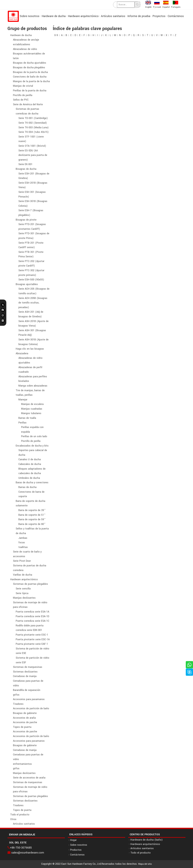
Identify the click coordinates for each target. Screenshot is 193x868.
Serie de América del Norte (28, 104)
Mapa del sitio (145, 864)
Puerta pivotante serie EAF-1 (32, 644)
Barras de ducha (27, 487)
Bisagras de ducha (26, 169)
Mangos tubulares (31, 413)
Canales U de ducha (30, 459)
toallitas (23, 547)
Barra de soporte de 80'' (32, 524)
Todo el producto (20, 815)
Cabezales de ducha (30, 464)
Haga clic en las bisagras (30, 349)
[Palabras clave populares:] (137, 4)
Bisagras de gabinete (25, 713)
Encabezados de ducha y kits (32, 446)
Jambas (23, 538)
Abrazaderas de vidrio (25, 49)
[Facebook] (3, 310)
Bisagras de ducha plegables (29, 67)
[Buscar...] (126, 5)
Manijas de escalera (32, 404)
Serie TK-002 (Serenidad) (33, 123)
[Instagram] (3, 315)
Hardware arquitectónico (24, 579)
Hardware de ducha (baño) (146, 840)
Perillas (22, 423)
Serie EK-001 (25, 164)
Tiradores (18, 704)
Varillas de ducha (23, 575)
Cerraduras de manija (25, 676)
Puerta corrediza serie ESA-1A (32, 612)
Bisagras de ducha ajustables (30, 63)
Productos (76, 850)
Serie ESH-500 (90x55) (31, 280)
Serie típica (22, 593)
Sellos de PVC (21, 100)
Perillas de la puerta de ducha (30, 91)
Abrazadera (22, 353)
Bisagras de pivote (26, 220)
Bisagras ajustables (27, 284)
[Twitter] (3, 305)
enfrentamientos (22, 764)
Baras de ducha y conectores (32, 482)
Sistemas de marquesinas (28, 667)
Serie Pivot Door (22, 561)
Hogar (73, 840)
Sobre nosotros (79, 845)
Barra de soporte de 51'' (32, 515)
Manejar (23, 400)
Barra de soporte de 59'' (32, 519)
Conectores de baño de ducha (30, 77)
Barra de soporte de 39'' (32, 510)
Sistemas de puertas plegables (30, 584)
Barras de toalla (27, 418)
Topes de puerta (22, 727)
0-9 (56, 35)
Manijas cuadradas (32, 409)
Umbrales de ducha (29, 478)
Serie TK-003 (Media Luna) (33, 127)
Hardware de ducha (21, 35)
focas (22, 542)
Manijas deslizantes (24, 598)
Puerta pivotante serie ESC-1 (32, 635)
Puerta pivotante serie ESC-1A (33, 639)
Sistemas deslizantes (25, 672)
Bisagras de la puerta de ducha (30, 72)
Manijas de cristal (23, 86)
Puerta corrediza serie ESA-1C (32, 621)
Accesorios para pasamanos (29, 699)
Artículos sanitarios (24, 824)
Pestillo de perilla (23, 95)
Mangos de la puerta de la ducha (31, 81)
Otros (13, 819)
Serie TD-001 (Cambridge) (33, 118)
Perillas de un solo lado (34, 436)
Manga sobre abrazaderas (33, 386)
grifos (16, 695)
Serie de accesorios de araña (29, 778)
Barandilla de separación (27, 690)
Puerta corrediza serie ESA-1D (32, 616)
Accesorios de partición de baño (31, 708)
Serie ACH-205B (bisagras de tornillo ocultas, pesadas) (33, 303)
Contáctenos (77, 855)
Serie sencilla (23, 589)
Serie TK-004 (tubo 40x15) (33, 132)
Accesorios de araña (24, 718)
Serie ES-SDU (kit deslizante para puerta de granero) (33, 155)
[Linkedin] (3, 321)
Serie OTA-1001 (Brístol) (32, 146)
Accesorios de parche (25, 722)
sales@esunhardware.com (28, 853)
